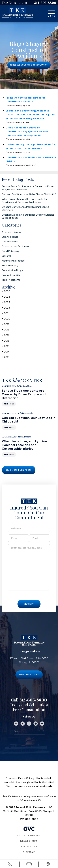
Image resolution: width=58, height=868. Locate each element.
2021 (6, 313)
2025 (6, 297)
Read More (9, 411)
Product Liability (11, 275)
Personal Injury (10, 266)
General (6, 256)
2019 (6, 324)
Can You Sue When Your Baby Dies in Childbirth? (29, 194)
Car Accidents (10, 242)
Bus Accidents (10, 237)
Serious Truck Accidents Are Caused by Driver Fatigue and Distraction (28, 188)
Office (48, 865)
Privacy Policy (29, 843)
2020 (6, 319)
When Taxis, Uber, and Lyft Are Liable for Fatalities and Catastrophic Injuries (25, 201)
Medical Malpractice (13, 261)
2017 (6, 335)
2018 (6, 330)
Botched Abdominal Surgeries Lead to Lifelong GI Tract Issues (28, 216)
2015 (6, 346)
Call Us (10, 865)
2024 (6, 302)
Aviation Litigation (12, 232)
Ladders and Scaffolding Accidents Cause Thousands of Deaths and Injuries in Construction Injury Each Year (30, 115)
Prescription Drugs (12, 270)
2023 (6, 308)
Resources (29, 854)
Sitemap (29, 859)
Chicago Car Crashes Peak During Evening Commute (25, 208)
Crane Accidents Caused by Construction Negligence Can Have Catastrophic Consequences (27, 132)
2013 (6, 357)
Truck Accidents (11, 280)
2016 (6, 341)
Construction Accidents (16, 246)
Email (29, 865)
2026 (6, 291)
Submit (29, 611)
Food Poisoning (11, 251)
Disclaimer (29, 848)
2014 (6, 352)
